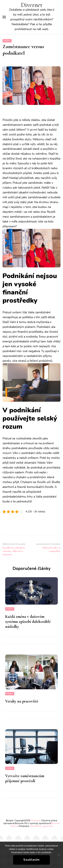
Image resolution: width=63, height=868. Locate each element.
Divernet (32, 5)
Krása (7, 41)
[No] (59, 855)
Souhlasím (32, 860)
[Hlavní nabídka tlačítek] (4, 17)
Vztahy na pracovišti (22, 701)
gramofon (48, 826)
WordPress (36, 826)
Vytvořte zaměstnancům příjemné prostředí (25, 778)
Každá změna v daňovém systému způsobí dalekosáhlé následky (28, 622)
